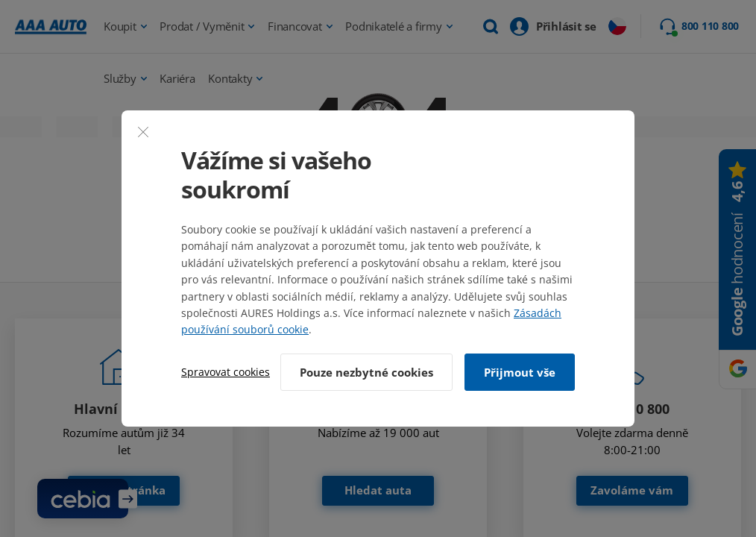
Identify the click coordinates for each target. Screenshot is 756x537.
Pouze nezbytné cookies (366, 372)
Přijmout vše (520, 372)
